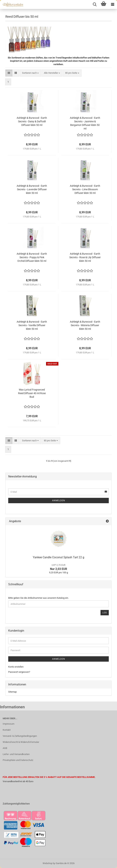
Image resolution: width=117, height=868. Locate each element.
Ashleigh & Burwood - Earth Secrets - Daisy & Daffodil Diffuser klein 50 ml (32, 121)
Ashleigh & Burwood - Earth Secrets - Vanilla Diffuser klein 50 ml (32, 325)
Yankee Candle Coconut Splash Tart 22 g (58, 557)
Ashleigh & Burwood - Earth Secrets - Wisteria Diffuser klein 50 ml (85, 325)
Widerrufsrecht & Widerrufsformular (21, 742)
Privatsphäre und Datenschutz (18, 760)
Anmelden (59, 501)
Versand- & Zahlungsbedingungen (20, 736)
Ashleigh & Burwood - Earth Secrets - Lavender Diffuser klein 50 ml (32, 189)
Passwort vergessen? (19, 672)
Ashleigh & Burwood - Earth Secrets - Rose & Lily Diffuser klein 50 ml (85, 257)
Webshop (47, 863)
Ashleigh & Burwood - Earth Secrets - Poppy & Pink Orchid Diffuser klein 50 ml (32, 257)
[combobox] (30, 73)
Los (105, 613)
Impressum (9, 724)
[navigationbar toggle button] (113, 4)
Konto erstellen (16, 667)
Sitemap (12, 692)
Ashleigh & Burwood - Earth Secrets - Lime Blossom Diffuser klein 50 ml (85, 189)
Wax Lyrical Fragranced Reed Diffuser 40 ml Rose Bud (32, 393)
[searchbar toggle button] (95, 4)
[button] (9, 73)
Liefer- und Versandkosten (16, 754)
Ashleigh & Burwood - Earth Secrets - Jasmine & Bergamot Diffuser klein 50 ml (85, 123)
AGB (5, 748)
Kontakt (7, 730)
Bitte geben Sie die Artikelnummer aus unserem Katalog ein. (38, 598)
